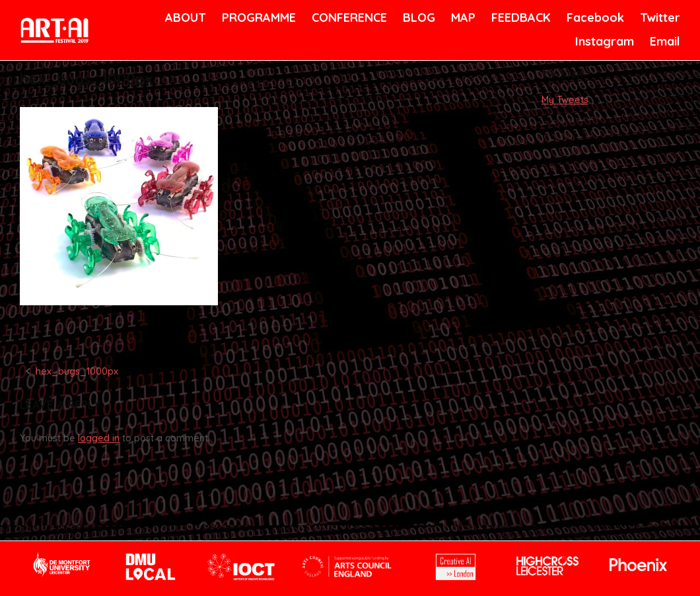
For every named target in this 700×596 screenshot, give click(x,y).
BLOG (418, 18)
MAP (462, 18)
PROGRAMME (257, 18)
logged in (99, 438)
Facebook (594, 18)
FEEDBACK (519, 18)
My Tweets (565, 100)
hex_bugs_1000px (77, 371)
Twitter (659, 18)
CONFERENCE (347, 18)
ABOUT (184, 18)
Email (664, 41)
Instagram (603, 41)
